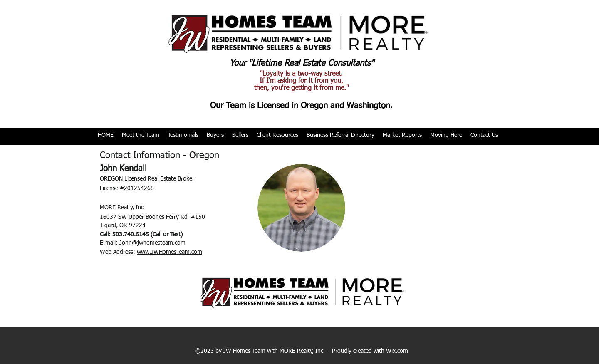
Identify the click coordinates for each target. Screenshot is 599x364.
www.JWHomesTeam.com (170, 252)
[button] (141, 135)
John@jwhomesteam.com (152, 243)
